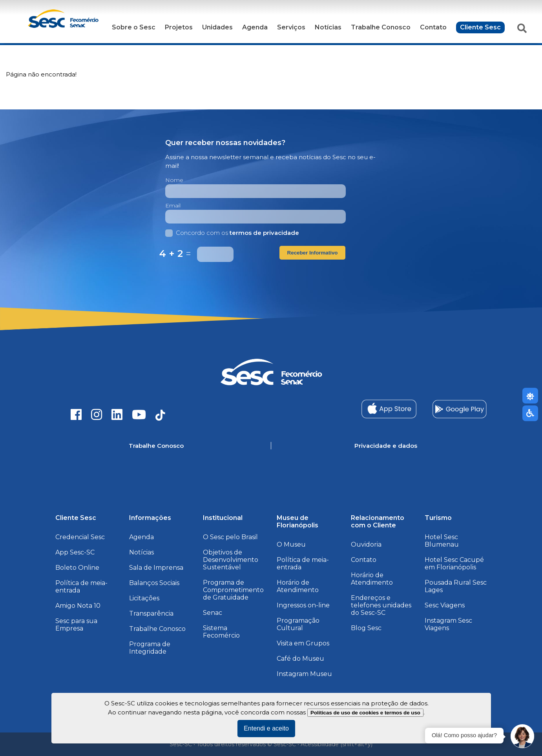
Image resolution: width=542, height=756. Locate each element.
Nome (174, 180)
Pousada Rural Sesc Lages (456, 586)
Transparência (151, 613)
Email (173, 205)
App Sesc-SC (75, 552)
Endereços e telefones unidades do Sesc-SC (381, 605)
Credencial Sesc (80, 537)
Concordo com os (232, 233)
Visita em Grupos (303, 643)
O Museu (291, 544)
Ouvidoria (366, 544)
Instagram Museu (304, 674)
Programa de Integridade (150, 648)
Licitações (144, 598)
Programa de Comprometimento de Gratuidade (233, 590)
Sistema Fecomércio (221, 632)
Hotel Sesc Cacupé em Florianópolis (454, 563)
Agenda (255, 27)
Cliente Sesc (480, 27)
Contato (433, 27)
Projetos (179, 27)
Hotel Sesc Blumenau (442, 541)
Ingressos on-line (303, 605)
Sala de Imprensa (156, 568)
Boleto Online (77, 568)
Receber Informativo (313, 253)
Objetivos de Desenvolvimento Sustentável (231, 560)
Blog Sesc (366, 628)
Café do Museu (300, 659)
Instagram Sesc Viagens (448, 624)
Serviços (291, 27)
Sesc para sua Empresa (76, 625)
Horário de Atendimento (298, 586)
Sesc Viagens (445, 605)
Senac (213, 613)
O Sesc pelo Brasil (230, 537)
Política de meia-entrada (81, 587)
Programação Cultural (298, 624)
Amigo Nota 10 (78, 606)
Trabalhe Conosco (381, 27)
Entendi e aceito (266, 728)
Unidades (217, 27)
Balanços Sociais (154, 583)
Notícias (328, 27)
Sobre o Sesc (134, 27)
